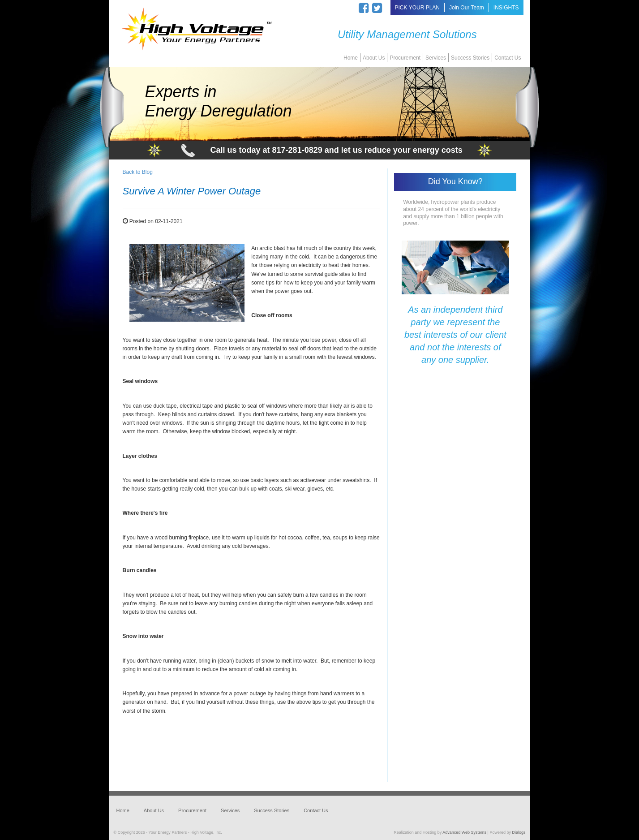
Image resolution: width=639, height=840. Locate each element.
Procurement (405, 58)
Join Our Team (467, 8)
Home (351, 58)
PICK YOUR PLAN (417, 8)
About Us (374, 58)
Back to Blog (138, 172)
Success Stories (470, 58)
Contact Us (508, 58)
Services (436, 58)
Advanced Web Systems (464, 832)
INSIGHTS (506, 8)
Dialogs (519, 832)
